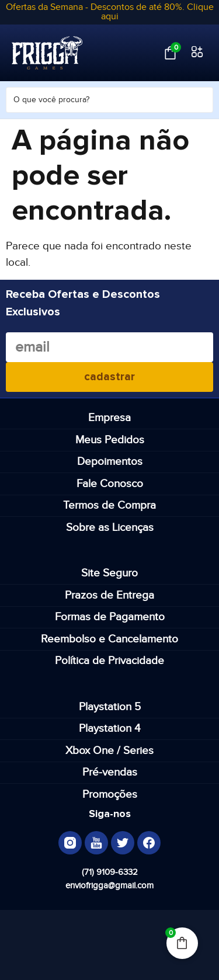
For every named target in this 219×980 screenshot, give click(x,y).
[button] (197, 53)
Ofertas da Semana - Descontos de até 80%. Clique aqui (110, 12)
